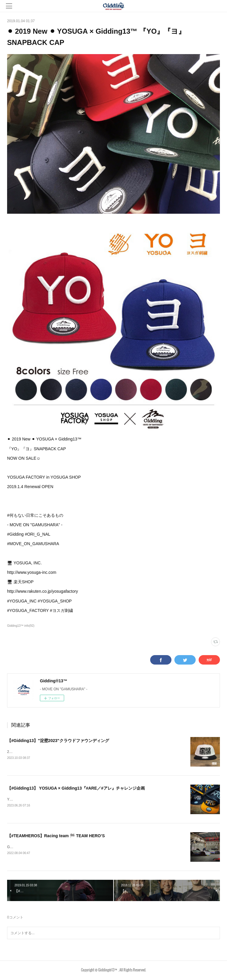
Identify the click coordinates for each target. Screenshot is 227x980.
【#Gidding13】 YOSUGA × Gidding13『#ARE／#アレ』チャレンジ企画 (76, 788)
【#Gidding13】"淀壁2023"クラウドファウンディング (58, 741)
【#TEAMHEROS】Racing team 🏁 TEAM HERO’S (56, 837)
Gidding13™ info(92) (21, 626)
